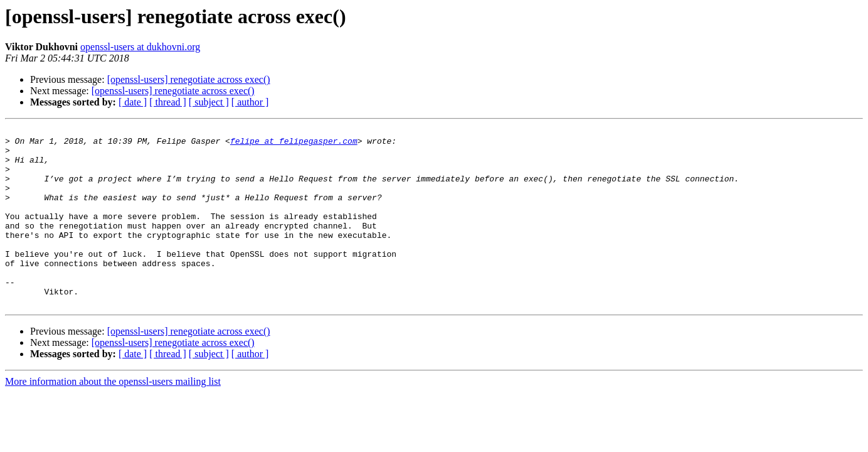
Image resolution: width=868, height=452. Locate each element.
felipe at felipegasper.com (294, 144)
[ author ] (250, 102)
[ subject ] (209, 102)
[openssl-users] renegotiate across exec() (189, 79)
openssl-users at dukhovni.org (140, 47)
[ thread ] (168, 102)
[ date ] (133, 102)
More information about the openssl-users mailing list (113, 417)
